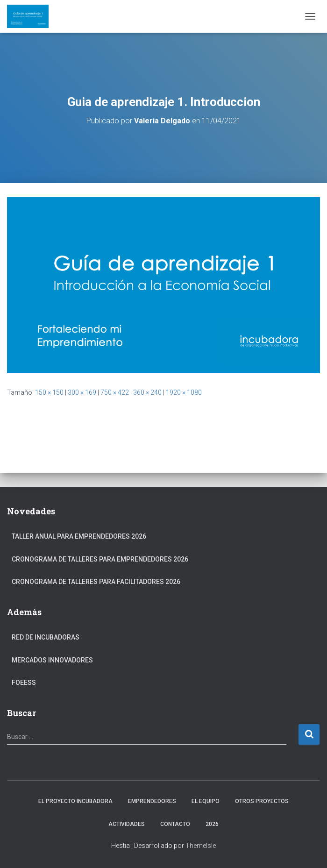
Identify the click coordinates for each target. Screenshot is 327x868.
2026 (212, 824)
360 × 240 (147, 392)
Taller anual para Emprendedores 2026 (79, 536)
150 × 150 (49, 392)
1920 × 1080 (184, 392)
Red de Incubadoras (46, 637)
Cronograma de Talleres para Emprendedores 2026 (100, 559)
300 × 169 (82, 392)
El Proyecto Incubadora (75, 801)
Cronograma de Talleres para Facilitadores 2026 (96, 582)
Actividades (127, 824)
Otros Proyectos (262, 801)
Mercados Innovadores (52, 660)
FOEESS (24, 683)
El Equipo (206, 801)
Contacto (175, 824)
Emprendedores (152, 801)
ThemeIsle (201, 846)
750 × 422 (115, 392)
